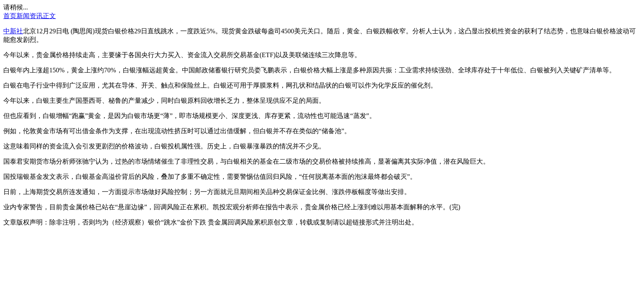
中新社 (13, 31)
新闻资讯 (30, 16)
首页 (10, 16)
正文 (49, 16)
